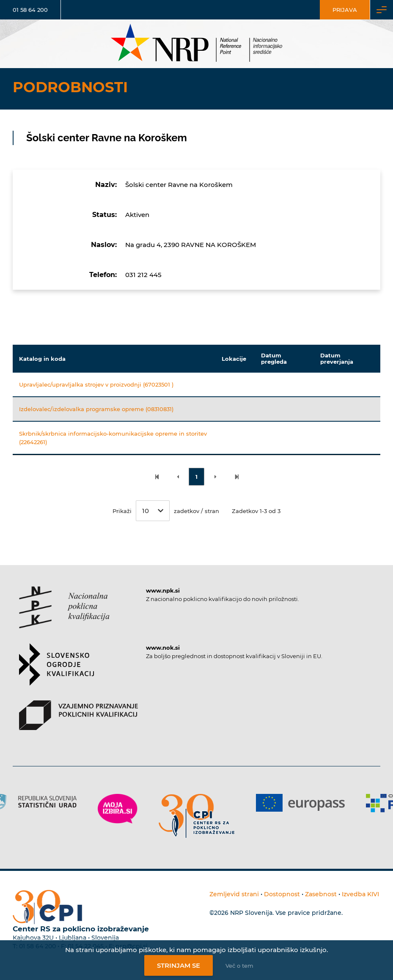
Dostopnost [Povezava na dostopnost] (282, 894)
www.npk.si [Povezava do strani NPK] (163, 590)
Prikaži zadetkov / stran (166, 511)
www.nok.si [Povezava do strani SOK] (163, 648)
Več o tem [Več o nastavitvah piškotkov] (239, 966)
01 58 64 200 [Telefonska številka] (30, 10)
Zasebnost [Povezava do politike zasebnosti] (321, 894)
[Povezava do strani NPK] (64, 615)
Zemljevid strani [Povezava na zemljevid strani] (234, 894)
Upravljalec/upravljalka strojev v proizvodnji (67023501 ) (96, 384)
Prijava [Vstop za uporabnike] (345, 10)
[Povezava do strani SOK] (56, 672)
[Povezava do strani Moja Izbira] (118, 809)
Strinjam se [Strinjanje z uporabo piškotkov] (179, 965)
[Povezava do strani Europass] (300, 803)
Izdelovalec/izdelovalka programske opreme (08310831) (96, 409)
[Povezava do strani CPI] (197, 816)
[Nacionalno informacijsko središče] (197, 44)
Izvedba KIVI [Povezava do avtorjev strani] (360, 894)
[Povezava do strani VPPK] (78, 723)
